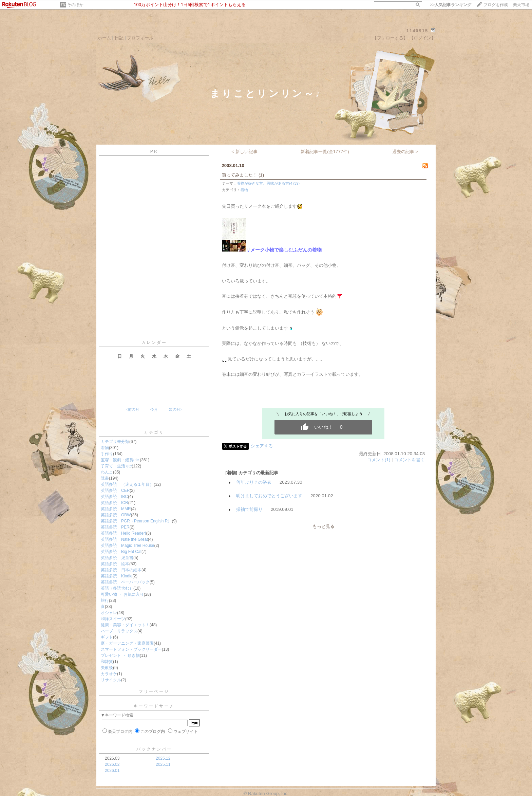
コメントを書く (409, 460)
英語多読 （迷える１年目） (127, 484)
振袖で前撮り (249, 509)
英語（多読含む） (117, 588)
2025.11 (163, 764)
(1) (261, 175)
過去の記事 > (405, 152)
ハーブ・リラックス (119, 631)
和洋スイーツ (113, 619)
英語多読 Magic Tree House (127, 545)
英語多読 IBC (114, 497)
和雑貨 (107, 662)
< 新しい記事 (244, 152)
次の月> (176, 409)
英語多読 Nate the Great (124, 539)
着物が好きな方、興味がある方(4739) (268, 183)
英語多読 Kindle (117, 576)
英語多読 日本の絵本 (121, 570)
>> (451, 5)
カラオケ (109, 674)
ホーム (104, 38)
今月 (154, 409)
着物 (105, 448)
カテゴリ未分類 (115, 442)
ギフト (107, 637)
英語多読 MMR (116, 509)
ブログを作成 (496, 5)
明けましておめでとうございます (269, 496)
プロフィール (140, 38)
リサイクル (111, 680)
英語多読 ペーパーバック (125, 582)
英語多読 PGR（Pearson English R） (136, 521)
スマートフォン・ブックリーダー (131, 649)
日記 (119, 38)
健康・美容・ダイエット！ (125, 625)
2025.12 (163, 758)
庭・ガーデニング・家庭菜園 (127, 643)
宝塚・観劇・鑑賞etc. (120, 460)
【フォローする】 (390, 38)
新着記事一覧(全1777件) (325, 152)
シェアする (262, 446)
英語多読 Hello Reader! (123, 533)
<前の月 (132, 409)
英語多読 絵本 (115, 564)
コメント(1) (379, 460)
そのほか (75, 5)
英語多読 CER (115, 490)
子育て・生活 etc (116, 466)
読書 (105, 478)
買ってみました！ (240, 175)
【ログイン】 (422, 38)
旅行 (105, 600)
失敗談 (107, 668)
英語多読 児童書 (117, 558)
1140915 (417, 31)
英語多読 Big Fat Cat (121, 552)
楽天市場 (521, 5)
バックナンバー (154, 749)
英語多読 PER (115, 527)
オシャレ (109, 613)
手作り (107, 454)
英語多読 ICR (115, 503)
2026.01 (112, 771)
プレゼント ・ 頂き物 (120, 655)
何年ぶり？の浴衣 (254, 482)
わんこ (107, 472)
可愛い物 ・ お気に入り (122, 594)
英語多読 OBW (116, 515)
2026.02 (112, 764)
